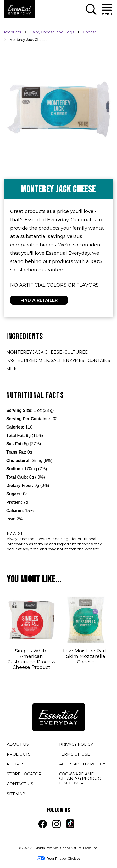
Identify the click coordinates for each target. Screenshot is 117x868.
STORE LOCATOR (24, 774)
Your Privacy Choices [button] (58, 858)
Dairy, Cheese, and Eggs (52, 32)
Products (12, 32)
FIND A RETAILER (39, 300)
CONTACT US (20, 784)
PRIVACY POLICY (76, 745)
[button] (91, 14)
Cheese (90, 32)
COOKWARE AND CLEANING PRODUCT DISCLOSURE (81, 779)
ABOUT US (18, 744)
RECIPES (16, 764)
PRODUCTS (19, 754)
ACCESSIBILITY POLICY (82, 765)
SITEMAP (16, 794)
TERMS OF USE (74, 755)
